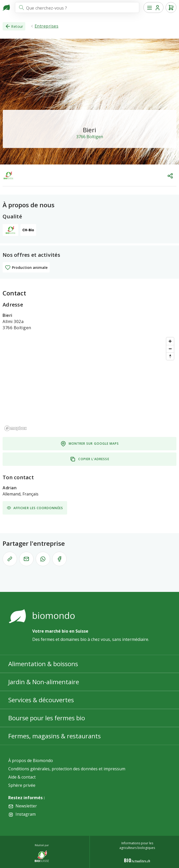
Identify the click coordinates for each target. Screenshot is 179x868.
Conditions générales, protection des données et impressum (67, 769)
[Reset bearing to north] (170, 356)
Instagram (26, 814)
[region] (89, 384)
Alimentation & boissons (43, 664)
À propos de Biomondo (31, 760)
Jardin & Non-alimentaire (44, 682)
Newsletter (26, 806)
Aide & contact (22, 777)
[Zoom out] (170, 349)
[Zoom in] (170, 341)
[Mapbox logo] (15, 428)
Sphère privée (22, 785)
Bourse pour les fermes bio (47, 718)
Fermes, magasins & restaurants (55, 736)
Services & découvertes (41, 700)
